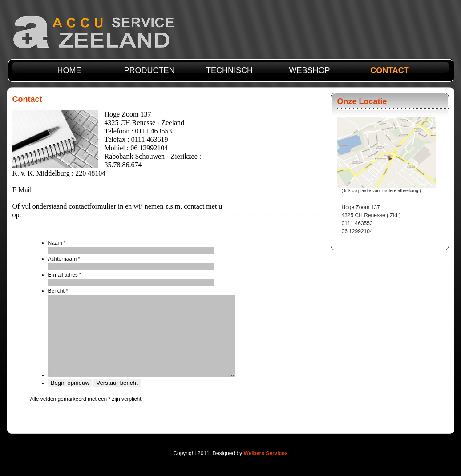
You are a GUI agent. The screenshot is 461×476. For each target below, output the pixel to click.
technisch (229, 70)
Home (69, 70)
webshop (309, 70)
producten (149, 70)
